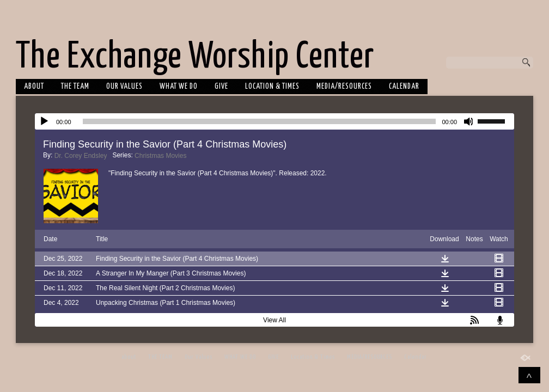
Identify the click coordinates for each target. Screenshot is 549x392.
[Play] (44, 121)
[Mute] (469, 121)
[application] (274, 121)
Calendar (404, 87)
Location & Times (272, 87)
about (34, 87)
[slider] (260, 121)
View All (274, 320)
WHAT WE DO (179, 87)
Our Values (124, 87)
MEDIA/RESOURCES (344, 87)
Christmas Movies (160, 156)
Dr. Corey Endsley (81, 156)
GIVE (221, 87)
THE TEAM (75, 87)
